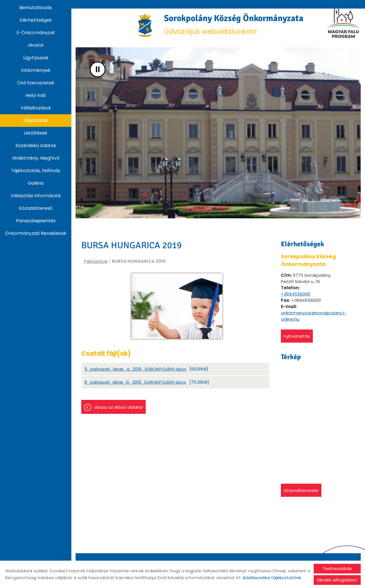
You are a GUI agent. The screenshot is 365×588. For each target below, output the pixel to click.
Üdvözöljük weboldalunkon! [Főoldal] (235, 27)
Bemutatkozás (36, 8)
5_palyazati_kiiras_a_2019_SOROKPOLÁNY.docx (135, 374)
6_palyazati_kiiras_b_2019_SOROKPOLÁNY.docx (135, 387)
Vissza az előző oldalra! (118, 413)
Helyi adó (36, 95)
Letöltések (36, 133)
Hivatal (36, 45)
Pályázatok (36, 120)
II (98, 73)
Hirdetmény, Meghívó (36, 158)
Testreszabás (337, 568)
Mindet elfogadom (337, 580)
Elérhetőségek (36, 20)
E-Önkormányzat (36, 33)
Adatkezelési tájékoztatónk (272, 578)
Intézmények (36, 70)
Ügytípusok (36, 58)
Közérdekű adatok (36, 146)
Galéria (36, 183)
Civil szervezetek (36, 83)
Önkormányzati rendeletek (36, 233)
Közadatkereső (36, 208)
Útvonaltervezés (301, 494)
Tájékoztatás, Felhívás (36, 171)
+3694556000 (296, 298)
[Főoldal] (134, 27)
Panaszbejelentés (36, 221)
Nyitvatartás (297, 340)
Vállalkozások (36, 108)
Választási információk (36, 196)
